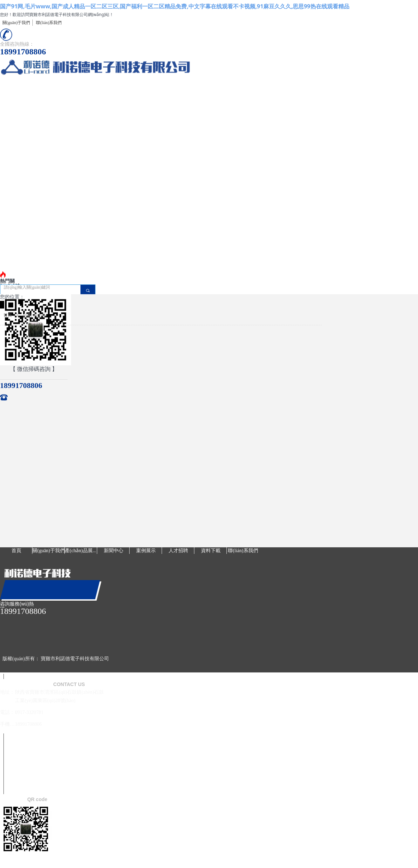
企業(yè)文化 (34, 315)
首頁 (8, 315)
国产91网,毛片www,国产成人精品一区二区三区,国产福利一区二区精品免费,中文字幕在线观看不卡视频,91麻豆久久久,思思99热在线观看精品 (175, 6)
